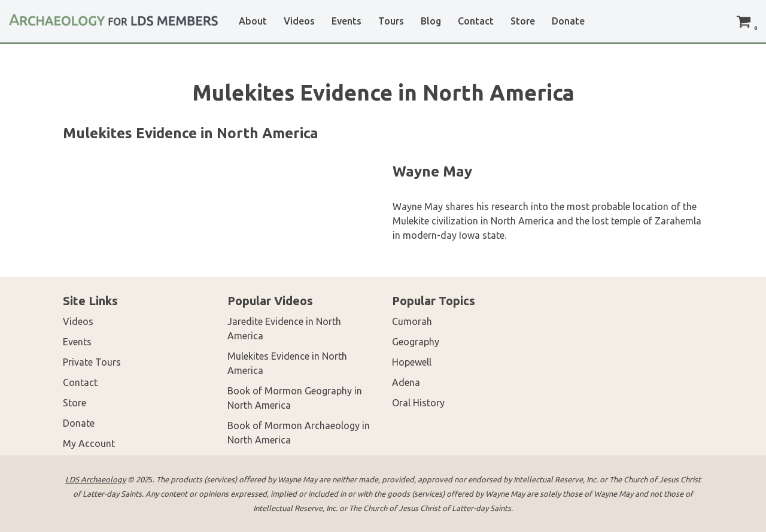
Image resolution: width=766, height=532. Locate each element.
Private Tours (92, 362)
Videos (299, 21)
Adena (406, 382)
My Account (89, 443)
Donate (568, 21)
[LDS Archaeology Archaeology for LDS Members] (114, 15)
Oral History (418, 403)
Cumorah (412, 321)
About (253, 21)
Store (523, 21)
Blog (431, 21)
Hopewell (412, 362)
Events (346, 21)
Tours (391, 21)
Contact (476, 21)
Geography (416, 342)
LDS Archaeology (95, 479)
